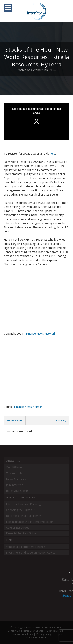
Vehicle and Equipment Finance (26, 547)
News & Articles (16, 479)
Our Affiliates (14, 467)
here (52, 153)
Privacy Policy (44, 634)
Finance (12, 540)
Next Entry (61, 420)
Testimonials (14, 473)
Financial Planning (21, 497)
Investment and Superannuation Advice (31, 552)
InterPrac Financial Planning (23, 504)
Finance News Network (41, 334)
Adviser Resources (18, 527)
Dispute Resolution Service (45, 636)
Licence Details (55, 631)
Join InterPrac (15, 485)
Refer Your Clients (17, 491)
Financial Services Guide (21, 533)
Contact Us (14, 631)
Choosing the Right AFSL (22, 510)
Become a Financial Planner (24, 516)
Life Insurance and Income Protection (30, 522)
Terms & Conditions (22, 634)
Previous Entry (15, 420)
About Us (13, 461)
